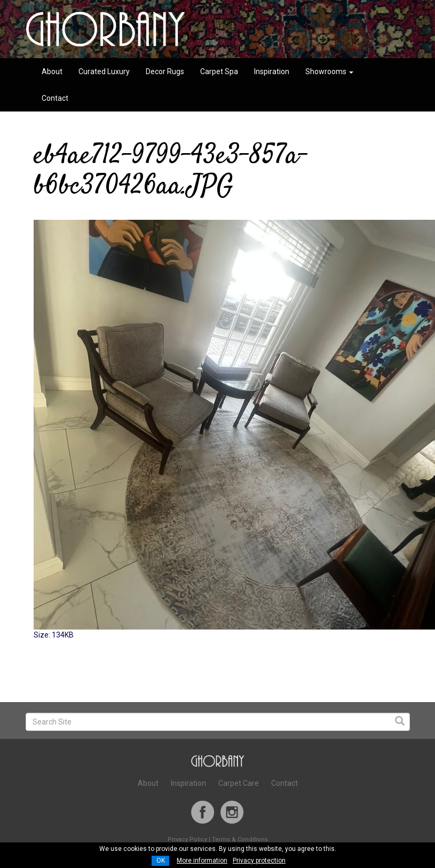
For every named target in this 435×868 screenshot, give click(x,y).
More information (202, 861)
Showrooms (329, 71)
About (52, 71)
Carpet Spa (219, 71)
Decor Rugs (165, 71)
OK (161, 861)
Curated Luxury (104, 71)
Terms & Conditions (240, 839)
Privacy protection (259, 861)
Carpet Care (239, 783)
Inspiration (272, 71)
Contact (55, 98)
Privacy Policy (187, 839)
